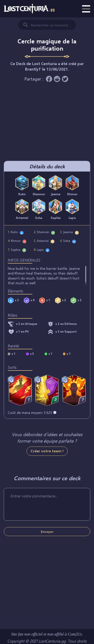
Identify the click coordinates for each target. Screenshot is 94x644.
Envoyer (47, 532)
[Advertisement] (47, 123)
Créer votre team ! (47, 451)
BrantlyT (33, 69)
